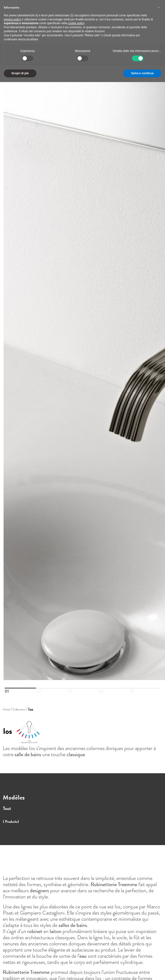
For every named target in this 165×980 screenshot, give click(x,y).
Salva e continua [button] (142, 73)
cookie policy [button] (76, 23)
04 (101, 688)
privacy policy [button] (12, 19)
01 (7, 688)
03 (70, 688)
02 (38, 688)
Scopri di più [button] (20, 73)
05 (132, 688)
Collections (19, 709)
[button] (159, 8)
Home (6, 709)
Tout (7, 808)
